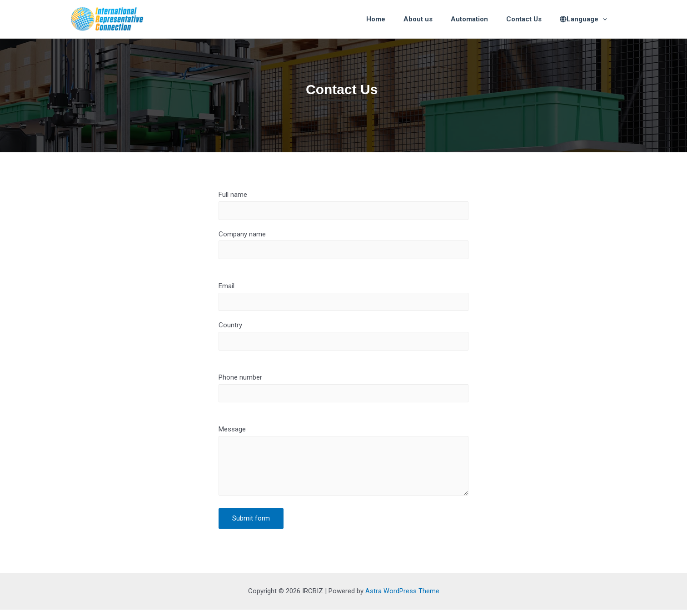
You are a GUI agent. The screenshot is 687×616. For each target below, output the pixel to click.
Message (343, 468)
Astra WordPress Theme (402, 597)
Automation (481, 19)
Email (343, 299)
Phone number (343, 391)
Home (396, 19)
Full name (343, 205)
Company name (343, 245)
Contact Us (531, 19)
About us (434, 19)
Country (343, 339)
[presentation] (605, 19)
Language (586, 19)
